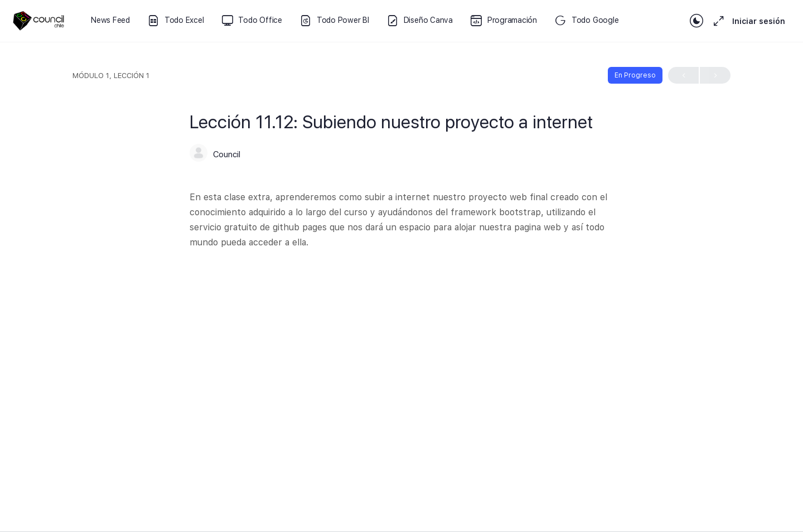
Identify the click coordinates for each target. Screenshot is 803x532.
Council (227, 154)
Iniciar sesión (759, 21)
